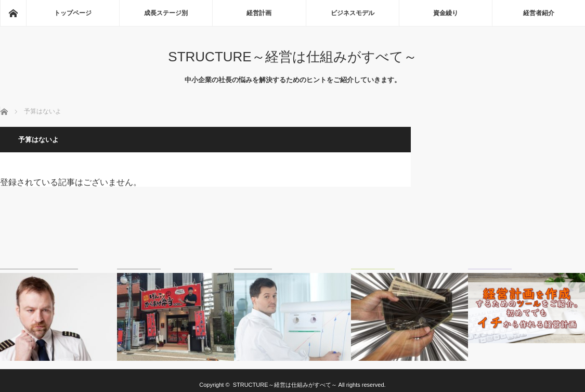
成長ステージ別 (166, 13)
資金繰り (446, 13)
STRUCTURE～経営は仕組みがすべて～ (292, 57)
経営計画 (259, 13)
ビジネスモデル (353, 13)
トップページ (73, 13)
